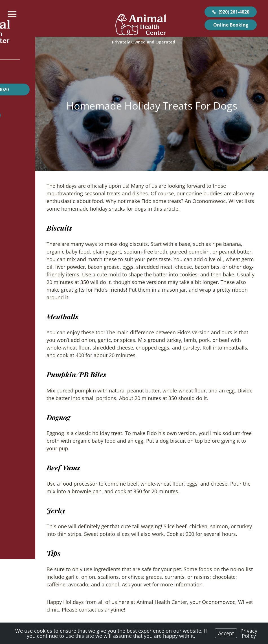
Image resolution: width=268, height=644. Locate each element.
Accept (226, 633)
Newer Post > (244, 608)
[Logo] (141, 26)
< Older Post (23, 608)
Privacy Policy (249, 633)
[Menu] (13, 14)
